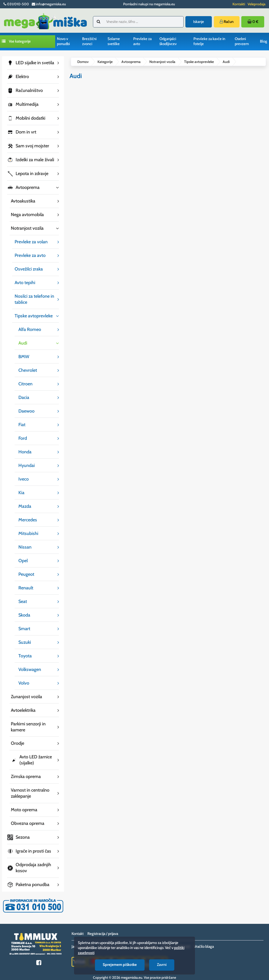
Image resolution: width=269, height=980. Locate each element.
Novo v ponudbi (63, 41)
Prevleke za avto (142, 41)
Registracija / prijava (103, 928)
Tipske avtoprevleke (199, 62)
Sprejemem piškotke (120, 965)
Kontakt (78, 928)
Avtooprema (131, 62)
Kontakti (239, 4)
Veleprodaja (257, 4)
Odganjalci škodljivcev (168, 41)
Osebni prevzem (242, 41)
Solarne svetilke (114, 41)
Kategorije (105, 62)
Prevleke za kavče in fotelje (209, 41)
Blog (264, 41)
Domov (83, 62)
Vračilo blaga (204, 941)
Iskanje (199, 22)
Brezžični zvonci (89, 41)
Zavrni (162, 965)
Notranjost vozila (162, 62)
